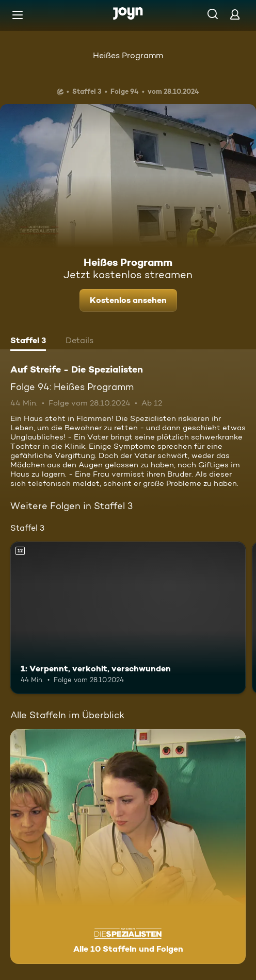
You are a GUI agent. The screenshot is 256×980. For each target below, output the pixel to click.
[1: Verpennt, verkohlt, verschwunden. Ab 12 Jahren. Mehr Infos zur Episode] (128, 618)
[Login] (235, 14)
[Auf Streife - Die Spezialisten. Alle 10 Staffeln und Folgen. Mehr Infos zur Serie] (128, 847)
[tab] (28, 342)
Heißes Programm (128, 55)
